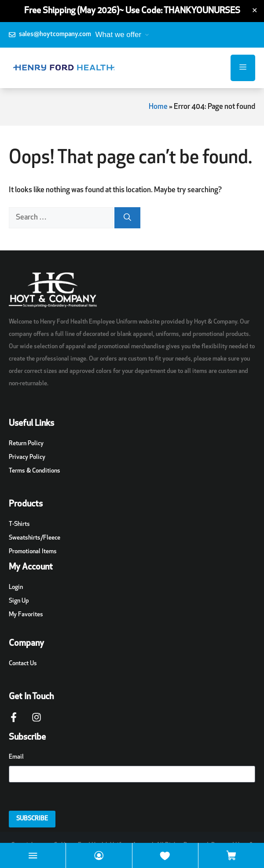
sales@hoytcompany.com (55, 35)
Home (158, 107)
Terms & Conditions (35, 471)
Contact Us (23, 664)
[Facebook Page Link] (14, 722)
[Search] (127, 218)
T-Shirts (19, 524)
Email (16, 757)
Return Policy (26, 444)
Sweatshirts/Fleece (35, 538)
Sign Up (19, 601)
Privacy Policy (27, 457)
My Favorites (26, 615)
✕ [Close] (255, 11)
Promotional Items (33, 552)
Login (16, 587)
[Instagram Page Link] (37, 722)
